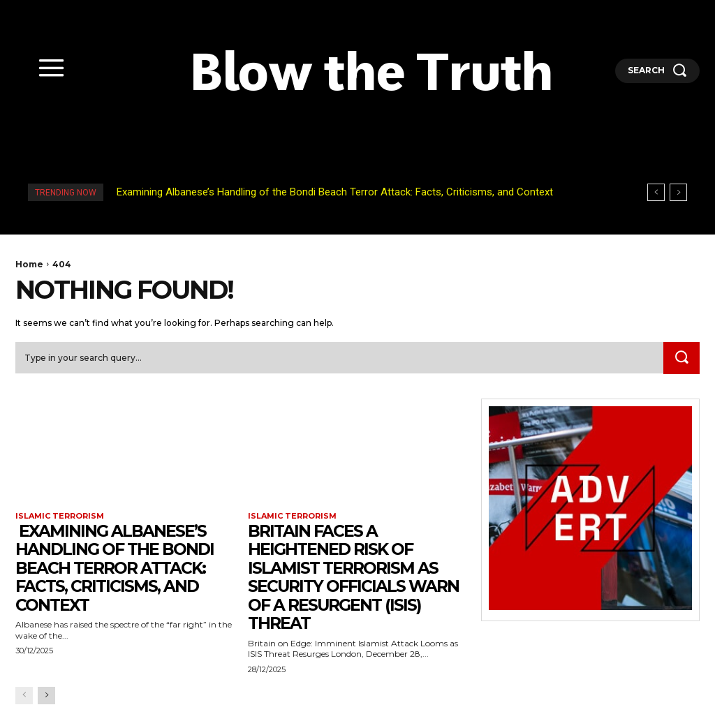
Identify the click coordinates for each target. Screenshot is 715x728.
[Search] (681, 358)
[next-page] (46, 695)
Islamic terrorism (60, 515)
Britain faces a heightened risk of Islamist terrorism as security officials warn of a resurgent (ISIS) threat (355, 577)
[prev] (656, 192)
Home (29, 264)
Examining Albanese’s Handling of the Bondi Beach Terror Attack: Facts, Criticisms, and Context (333, 192)
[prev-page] (24, 695)
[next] (678, 192)
